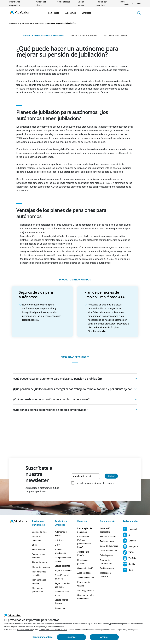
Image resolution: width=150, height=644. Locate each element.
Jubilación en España (83, 554)
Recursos (13, 23)
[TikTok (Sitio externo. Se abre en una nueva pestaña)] (129, 552)
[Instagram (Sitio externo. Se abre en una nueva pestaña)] (130, 547)
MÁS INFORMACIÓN (25, 630)
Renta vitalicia (38, 549)
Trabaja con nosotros (105, 575)
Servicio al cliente (108, 537)
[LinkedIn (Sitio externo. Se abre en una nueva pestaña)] (129, 541)
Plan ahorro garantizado (37, 590)
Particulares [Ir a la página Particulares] (54, 13)
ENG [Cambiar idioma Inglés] (139, 4)
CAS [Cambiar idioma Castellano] (126, 4)
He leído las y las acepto (95, 483)
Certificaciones (107, 568)
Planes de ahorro (40, 562)
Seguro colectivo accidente (62, 585)
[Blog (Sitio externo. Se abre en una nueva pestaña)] (128, 570)
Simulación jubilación (82, 562)
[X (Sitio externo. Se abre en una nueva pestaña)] (126, 535)
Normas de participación (106, 562)
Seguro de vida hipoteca (39, 556)
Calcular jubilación (86, 568)
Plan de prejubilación (60, 551)
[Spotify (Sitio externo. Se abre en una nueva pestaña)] (129, 564)
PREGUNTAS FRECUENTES (115, 36)
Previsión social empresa (62, 577)
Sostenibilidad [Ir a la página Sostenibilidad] (64, 2)
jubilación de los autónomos (34, 127)
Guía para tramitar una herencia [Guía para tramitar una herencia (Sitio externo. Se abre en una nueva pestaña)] (86, 597)
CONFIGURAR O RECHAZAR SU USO (53, 630)
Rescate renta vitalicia (84, 584)
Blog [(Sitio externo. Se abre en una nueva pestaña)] (122, 2)
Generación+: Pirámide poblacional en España (84, 542)
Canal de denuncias (109, 546)
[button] (139, 13)
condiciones (95, 483)
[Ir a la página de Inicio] (19, 13)
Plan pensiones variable (39, 582)
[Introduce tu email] (85, 476)
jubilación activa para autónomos (36, 157)
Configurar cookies (42, 637)
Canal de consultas (109, 551)
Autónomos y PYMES (61, 534)
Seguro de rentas (62, 566)
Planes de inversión (41, 567)
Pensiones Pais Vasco (62, 593)
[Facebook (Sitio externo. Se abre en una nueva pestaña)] (130, 529)
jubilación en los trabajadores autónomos (40, 153)
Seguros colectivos (63, 571)
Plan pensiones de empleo (63, 559)
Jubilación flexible (86, 578)
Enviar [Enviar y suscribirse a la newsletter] (111, 476)
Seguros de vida (39, 532)
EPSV (35, 545)
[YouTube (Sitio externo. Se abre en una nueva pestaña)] (129, 558)
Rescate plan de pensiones (85, 530)
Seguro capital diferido (61, 602)
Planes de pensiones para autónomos (43, 36)
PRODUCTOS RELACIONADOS (83, 36)
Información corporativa (106, 530)
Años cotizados (84, 573)
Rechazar (71, 637)
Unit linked (59, 540)
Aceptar (104, 637)
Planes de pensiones (37, 538)
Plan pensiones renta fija (39, 573)
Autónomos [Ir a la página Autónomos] (70, 13)
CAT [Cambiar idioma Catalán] (133, 4)
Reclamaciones (107, 541)
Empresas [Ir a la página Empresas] (87, 13)
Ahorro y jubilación (86, 590)
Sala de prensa (107, 555)
